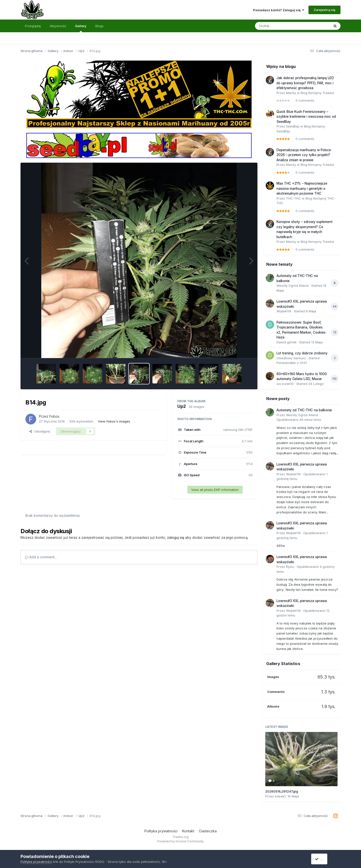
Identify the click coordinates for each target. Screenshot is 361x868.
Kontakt (188, 831)
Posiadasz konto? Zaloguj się (279, 10)
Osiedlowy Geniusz (291, 358)
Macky (291, 93)
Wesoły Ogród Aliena (292, 286)
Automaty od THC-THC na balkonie (304, 410)
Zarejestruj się (324, 10)
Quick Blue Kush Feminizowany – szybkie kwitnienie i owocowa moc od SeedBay (306, 117)
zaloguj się (176, 537)
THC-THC (293, 198)
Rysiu (290, 567)
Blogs (99, 26)
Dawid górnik (287, 342)
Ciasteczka (208, 831)
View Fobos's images (114, 421)
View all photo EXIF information (215, 490)
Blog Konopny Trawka (317, 93)
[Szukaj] (280, 26)
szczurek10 (285, 384)
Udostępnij (40, 431)
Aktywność (58, 26)
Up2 (182, 406)
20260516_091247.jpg (282, 791)
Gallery (81, 28)
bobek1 (280, 796)
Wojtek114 (284, 311)
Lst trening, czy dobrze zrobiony (302, 353)
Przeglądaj (33, 26)
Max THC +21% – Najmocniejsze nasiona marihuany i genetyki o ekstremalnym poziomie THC (302, 188)
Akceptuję (325, 859)
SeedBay (293, 126)
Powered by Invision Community (180, 841)
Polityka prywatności (161, 831)
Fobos (54, 416)
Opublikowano (299, 420)
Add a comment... (41, 557)
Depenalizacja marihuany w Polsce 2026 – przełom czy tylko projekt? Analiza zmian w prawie (304, 155)
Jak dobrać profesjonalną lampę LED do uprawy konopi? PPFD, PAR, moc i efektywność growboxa (305, 83)
